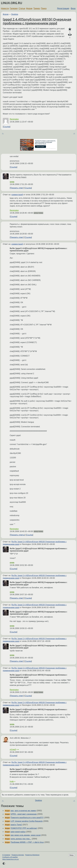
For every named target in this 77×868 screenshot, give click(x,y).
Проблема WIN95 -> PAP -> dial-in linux (27, 842)
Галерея (14, 8)
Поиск (44, 8)
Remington (14, 119)
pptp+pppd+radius (18, 832)
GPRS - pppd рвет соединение (24, 814)
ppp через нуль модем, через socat (26, 835)
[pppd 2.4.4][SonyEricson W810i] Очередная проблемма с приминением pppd (37, 21)
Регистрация (63, 8)
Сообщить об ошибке (10, 857)
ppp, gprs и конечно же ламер (23, 811)
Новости (5, 8)
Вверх (72, 855)
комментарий (17, 195)
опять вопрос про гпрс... (21, 839)
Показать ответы (17, 535)
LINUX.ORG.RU (12, 3)
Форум (29, 8)
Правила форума (18, 855)
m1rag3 (13, 749)
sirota (12, 182)
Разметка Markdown (32, 855)
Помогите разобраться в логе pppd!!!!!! (27, 818)
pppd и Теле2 (16, 825)
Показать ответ (17, 188)
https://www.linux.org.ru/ (10, 859)
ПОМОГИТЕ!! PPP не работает (24, 828)
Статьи (22, 8)
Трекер (37, 8)
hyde (12, 781)
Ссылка (7, 127)
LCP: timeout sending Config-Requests (27, 821)
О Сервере (6, 855)
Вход (73, 8)
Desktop (15, 14)
